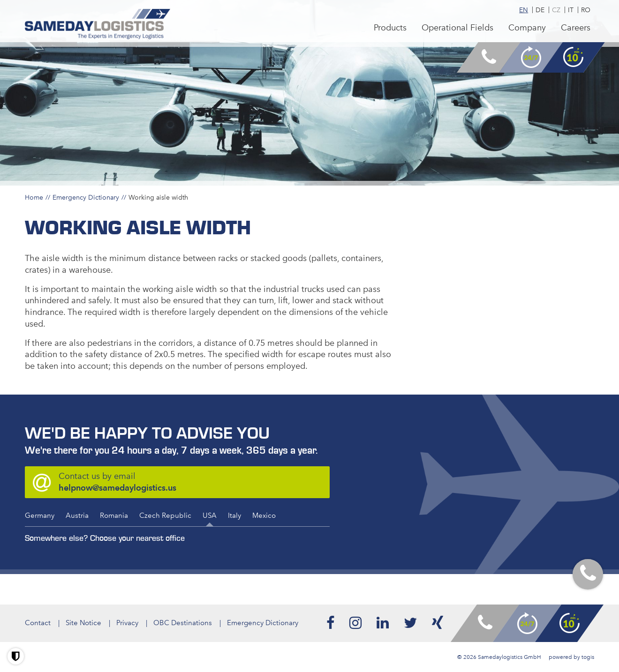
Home (34, 197)
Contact (38, 623)
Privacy (127, 623)
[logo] (98, 24)
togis (588, 657)
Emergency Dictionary (86, 197)
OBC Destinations (183, 623)
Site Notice (83, 623)
